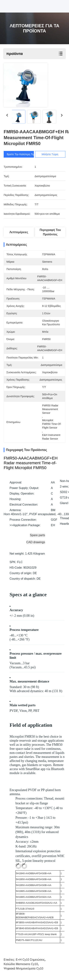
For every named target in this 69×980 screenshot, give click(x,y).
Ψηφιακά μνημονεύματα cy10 (23, 968)
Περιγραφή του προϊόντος (50, 232)
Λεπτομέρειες (19, 232)
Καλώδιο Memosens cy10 (21, 964)
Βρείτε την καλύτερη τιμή (21, 154)
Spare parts (37, 535)
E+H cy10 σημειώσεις (30, 960)
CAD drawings (36, 542)
